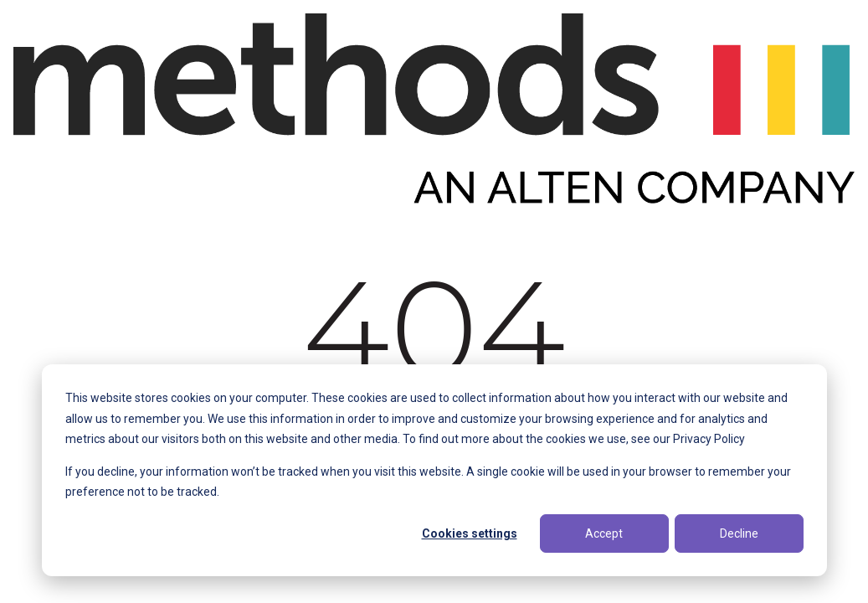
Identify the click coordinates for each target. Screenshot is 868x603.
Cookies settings (470, 533)
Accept (604, 533)
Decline (739, 533)
